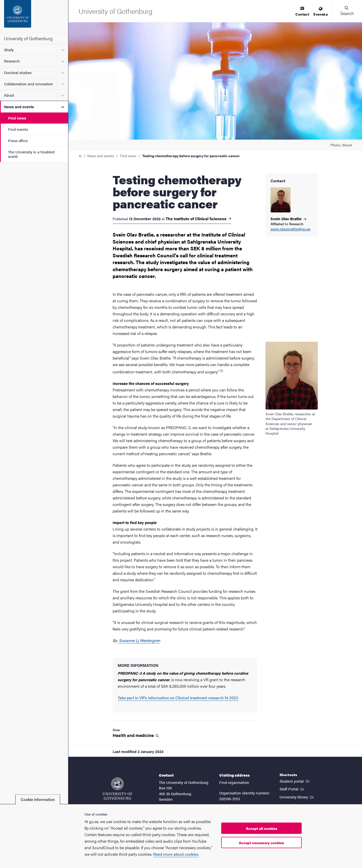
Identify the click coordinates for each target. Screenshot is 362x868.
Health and (136, 735)
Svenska (321, 12)
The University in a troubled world (31, 154)
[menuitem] (302, 12)
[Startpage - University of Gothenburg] (34, 16)
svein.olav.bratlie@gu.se (290, 229)
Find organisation (234, 782)
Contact (302, 12)
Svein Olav (288, 219)
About (9, 95)
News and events (19, 107)
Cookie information (38, 799)
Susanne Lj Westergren (139, 640)
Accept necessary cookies (261, 843)
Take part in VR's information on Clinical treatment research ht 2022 (178, 698)
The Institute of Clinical (198, 219)
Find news (17, 118)
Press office (18, 140)
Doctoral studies (18, 72)
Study (9, 50)
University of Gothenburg (28, 38)
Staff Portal (292, 789)
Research (12, 61)
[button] (347, 11)
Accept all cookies (262, 828)
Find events (18, 129)
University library (297, 797)
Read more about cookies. (176, 854)
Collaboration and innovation (29, 84)
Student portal (295, 781)
